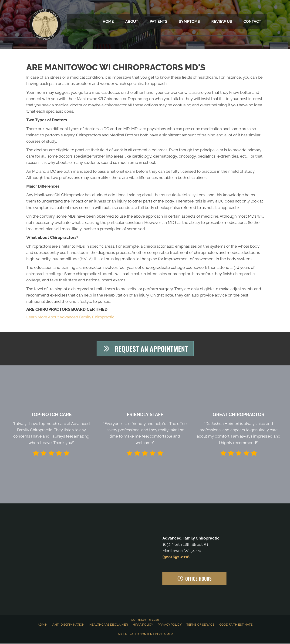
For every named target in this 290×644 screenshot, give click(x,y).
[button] (145, 349)
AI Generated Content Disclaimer (145, 634)
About (132, 22)
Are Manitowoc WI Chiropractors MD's (116, 67)
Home (108, 22)
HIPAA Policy (143, 625)
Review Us (222, 22)
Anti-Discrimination (68, 625)
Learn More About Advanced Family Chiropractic (70, 317)
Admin (43, 625)
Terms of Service (200, 625)
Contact (252, 22)
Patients (158, 22)
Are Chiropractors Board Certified (67, 309)
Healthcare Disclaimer (109, 625)
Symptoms (189, 22)
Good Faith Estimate (236, 625)
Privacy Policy (170, 625)
